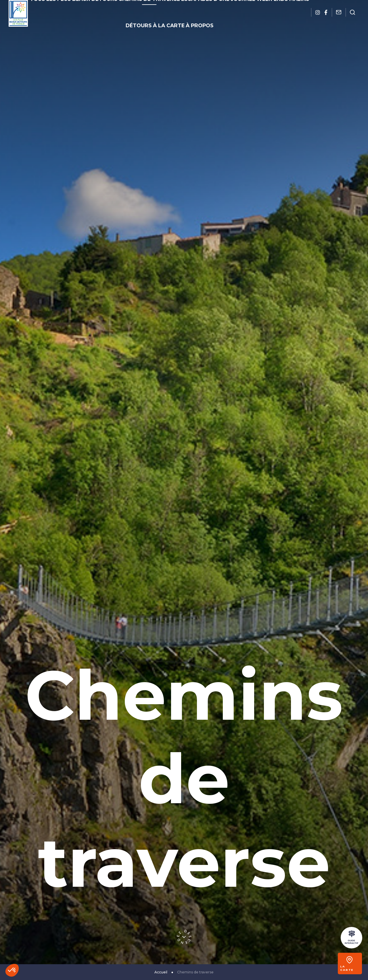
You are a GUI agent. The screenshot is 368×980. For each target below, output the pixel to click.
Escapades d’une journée (185, 8)
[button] (12, 970)
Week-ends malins (235, 8)
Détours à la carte (280, 8)
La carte (351, 968)
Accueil (161, 972)
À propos (171, 17)
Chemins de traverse (132, 8)
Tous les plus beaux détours (74, 8)
